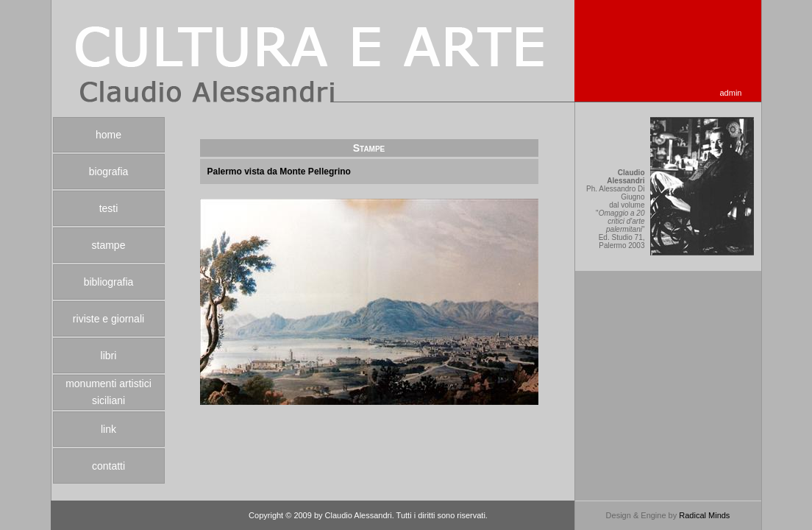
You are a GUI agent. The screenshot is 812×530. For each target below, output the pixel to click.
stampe (109, 245)
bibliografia (109, 282)
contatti (108, 466)
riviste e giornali (108, 319)
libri (109, 356)
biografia (109, 172)
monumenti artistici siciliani (108, 392)
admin (731, 93)
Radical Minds (704, 515)
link (108, 429)
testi (109, 208)
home (108, 135)
